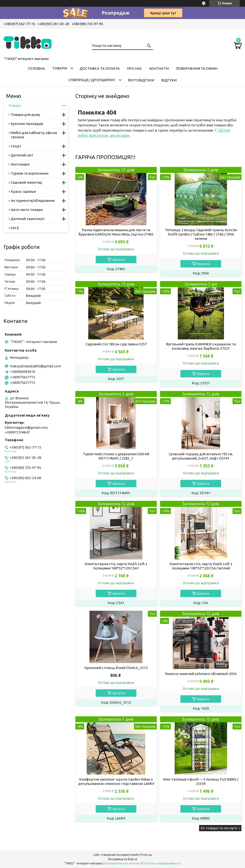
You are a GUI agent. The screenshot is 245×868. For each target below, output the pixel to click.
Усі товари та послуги (219, 828)
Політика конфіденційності (162, 863)
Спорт (16, 146)
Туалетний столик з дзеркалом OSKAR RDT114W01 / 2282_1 (116, 456)
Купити (119, 260)
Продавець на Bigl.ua (122, 859)
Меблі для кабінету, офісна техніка (34, 135)
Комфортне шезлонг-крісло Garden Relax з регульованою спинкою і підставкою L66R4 (116, 781)
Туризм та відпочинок (30, 173)
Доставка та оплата (100, 68)
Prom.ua (146, 855)
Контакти (159, 68)
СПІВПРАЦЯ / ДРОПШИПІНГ (92, 80)
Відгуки (169, 80)
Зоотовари (20, 164)
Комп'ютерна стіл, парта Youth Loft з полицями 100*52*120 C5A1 (116, 566)
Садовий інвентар (26, 182)
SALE (15, 228)
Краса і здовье (23, 191)
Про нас (134, 68)
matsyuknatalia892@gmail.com (35, 366)
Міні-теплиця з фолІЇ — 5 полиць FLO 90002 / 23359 (201, 781)
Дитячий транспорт (28, 219)
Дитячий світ (22, 155)
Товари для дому (25, 115)
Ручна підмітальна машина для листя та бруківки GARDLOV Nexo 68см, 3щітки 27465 (116, 232)
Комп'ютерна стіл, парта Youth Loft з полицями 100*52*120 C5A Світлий (201, 566)
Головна (36, 68)
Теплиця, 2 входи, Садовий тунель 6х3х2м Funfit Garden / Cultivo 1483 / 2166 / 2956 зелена (201, 234)
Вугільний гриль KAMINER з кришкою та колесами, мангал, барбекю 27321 (201, 346)
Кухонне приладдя (27, 124)
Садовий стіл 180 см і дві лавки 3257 (116, 344)
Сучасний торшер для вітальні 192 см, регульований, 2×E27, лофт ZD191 (201, 456)
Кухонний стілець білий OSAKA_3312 (116, 668)
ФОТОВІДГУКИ (141, 80)
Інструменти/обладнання (33, 201)
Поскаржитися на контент (122, 863)
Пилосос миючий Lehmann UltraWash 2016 (201, 674)
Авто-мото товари (27, 210)
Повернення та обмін (197, 68)
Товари (60, 68)
